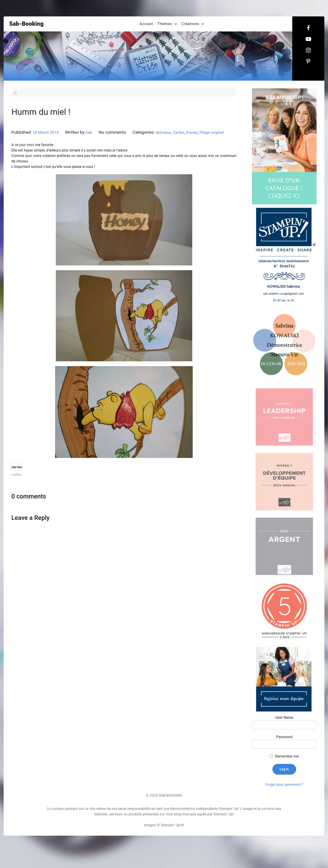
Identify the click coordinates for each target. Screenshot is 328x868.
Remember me (287, 772)
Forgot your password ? (284, 801)
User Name (284, 734)
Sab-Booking (29, 25)
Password (284, 753)
